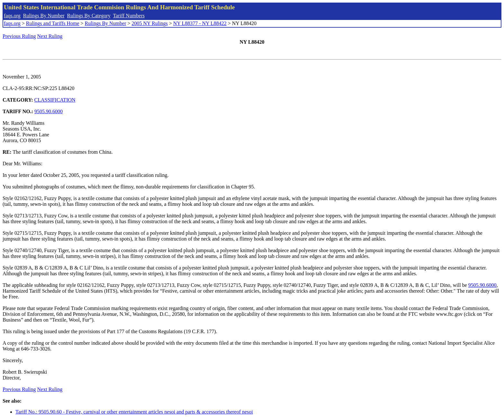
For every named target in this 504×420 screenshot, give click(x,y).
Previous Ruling (19, 36)
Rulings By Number (44, 16)
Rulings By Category (89, 16)
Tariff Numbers (129, 16)
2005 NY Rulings (150, 23)
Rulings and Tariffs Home (53, 23)
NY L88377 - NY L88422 (200, 23)
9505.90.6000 (49, 111)
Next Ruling (50, 36)
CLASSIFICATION (55, 100)
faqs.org (12, 16)
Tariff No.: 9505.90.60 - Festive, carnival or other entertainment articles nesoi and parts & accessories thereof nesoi (134, 412)
